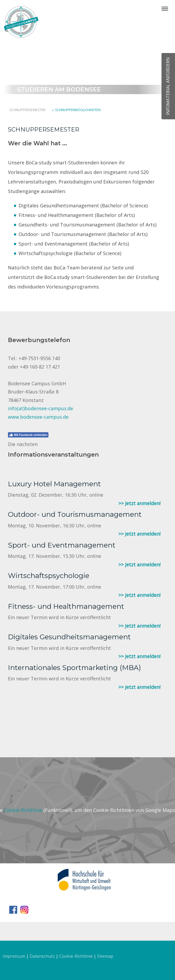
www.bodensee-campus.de (38, 417)
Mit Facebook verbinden (28, 435)
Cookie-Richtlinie (23, 810)
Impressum (14, 956)
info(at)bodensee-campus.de (41, 408)
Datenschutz (42, 956)
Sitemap (105, 956)
